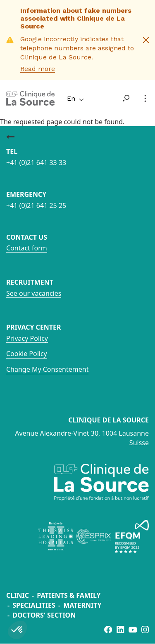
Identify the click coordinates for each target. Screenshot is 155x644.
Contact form (27, 248)
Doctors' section (44, 615)
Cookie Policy (27, 354)
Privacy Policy (27, 338)
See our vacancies (34, 293)
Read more (38, 69)
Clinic (18, 595)
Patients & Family (69, 595)
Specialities (34, 605)
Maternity (82, 605)
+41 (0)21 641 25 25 (36, 205)
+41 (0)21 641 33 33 (36, 163)
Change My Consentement (47, 369)
